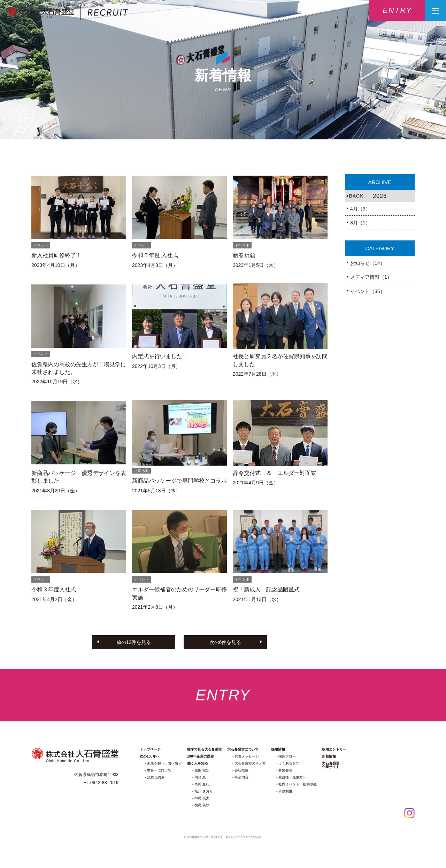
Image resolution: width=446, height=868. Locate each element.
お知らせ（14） (368, 263)
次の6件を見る (225, 642)
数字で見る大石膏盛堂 (205, 749)
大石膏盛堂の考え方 (250, 763)
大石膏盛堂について (243, 749)
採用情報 (278, 749)
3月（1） (360, 223)
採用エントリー (334, 749)
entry (397, 10)
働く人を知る (198, 763)
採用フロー (287, 756)
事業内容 (241, 777)
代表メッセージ (247, 756)
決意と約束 (156, 777)
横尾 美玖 (202, 805)
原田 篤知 (202, 770)
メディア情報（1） (371, 277)
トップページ (150, 749)
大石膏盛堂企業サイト (331, 765)
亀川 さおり (204, 791)
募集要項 (285, 770)
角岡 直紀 (202, 784)
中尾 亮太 (202, 798)
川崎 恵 (200, 777)
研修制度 (285, 791)
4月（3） (360, 209)
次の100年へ (150, 756)
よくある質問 (289, 763)
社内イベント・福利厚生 (298, 784)
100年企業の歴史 (201, 756)
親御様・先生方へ (292, 777)
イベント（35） (368, 291)
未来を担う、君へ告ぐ (164, 763)
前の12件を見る (134, 642)
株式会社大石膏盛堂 (68, 13)
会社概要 (241, 770)
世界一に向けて (159, 770)
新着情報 (329, 756)
